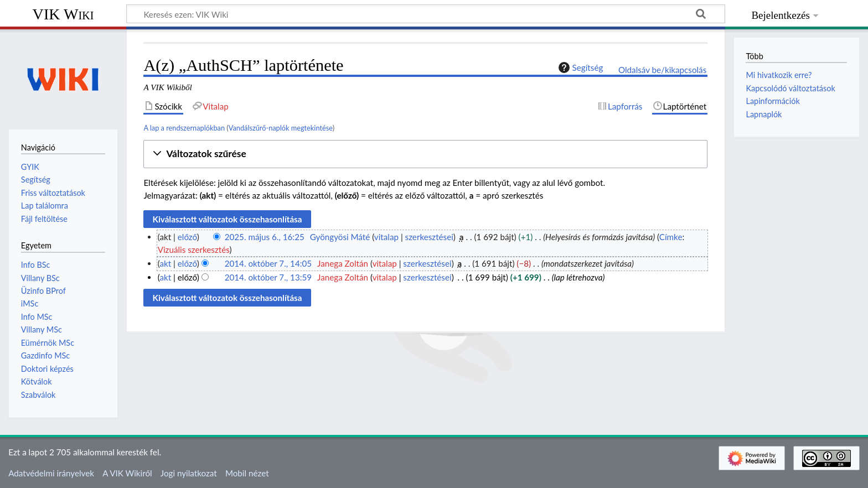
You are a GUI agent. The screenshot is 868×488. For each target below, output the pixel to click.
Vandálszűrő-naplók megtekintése (281, 128)
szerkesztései (429, 237)
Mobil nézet (247, 473)
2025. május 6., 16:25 (265, 237)
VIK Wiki (63, 14)
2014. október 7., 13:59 (268, 277)
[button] (425, 154)
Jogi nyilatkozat (189, 473)
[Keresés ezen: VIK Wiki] (426, 14)
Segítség (580, 68)
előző (187, 237)
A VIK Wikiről (127, 473)
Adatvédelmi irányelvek (51, 473)
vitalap (386, 237)
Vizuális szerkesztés (194, 250)
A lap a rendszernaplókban (184, 128)
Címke (671, 237)
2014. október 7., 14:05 (268, 263)
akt (165, 263)
